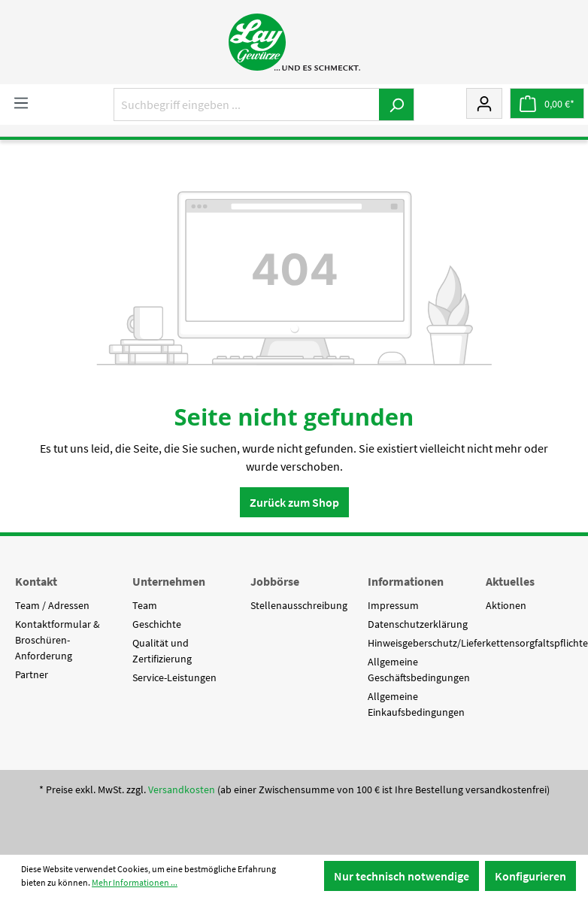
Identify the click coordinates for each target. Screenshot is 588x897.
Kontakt (36, 581)
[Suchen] (397, 105)
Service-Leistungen (174, 677)
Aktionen (506, 605)
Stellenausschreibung (299, 605)
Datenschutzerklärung (418, 624)
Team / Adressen (52, 605)
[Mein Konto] (484, 103)
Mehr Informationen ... (135, 882)
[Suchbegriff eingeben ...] (247, 105)
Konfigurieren (530, 876)
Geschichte (157, 624)
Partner (32, 674)
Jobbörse (275, 581)
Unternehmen (169, 581)
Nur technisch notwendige (402, 876)
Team (145, 605)
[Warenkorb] (547, 103)
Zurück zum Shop (294, 502)
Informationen (406, 581)
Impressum (393, 605)
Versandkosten (182, 789)
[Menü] (21, 102)
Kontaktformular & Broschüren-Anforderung (58, 640)
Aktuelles (510, 581)
